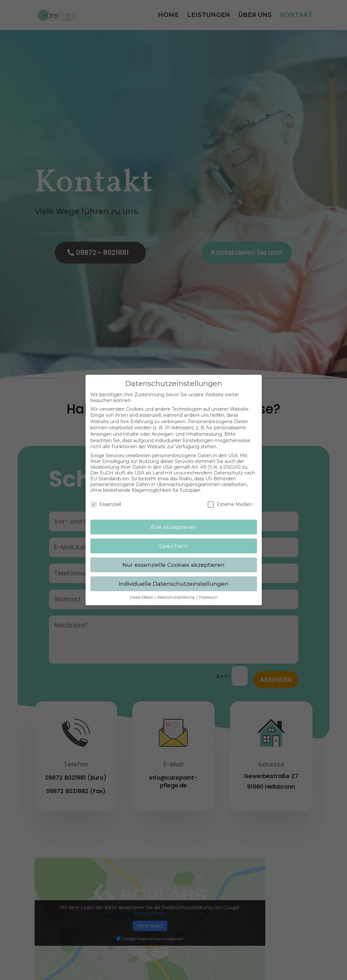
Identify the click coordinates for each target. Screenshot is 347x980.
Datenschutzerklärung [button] (176, 592)
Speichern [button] (174, 540)
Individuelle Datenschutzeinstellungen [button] (173, 578)
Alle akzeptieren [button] (174, 521)
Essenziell (106, 499)
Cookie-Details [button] (142, 592)
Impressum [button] (208, 592)
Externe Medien (230, 499)
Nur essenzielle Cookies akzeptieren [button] (173, 559)
